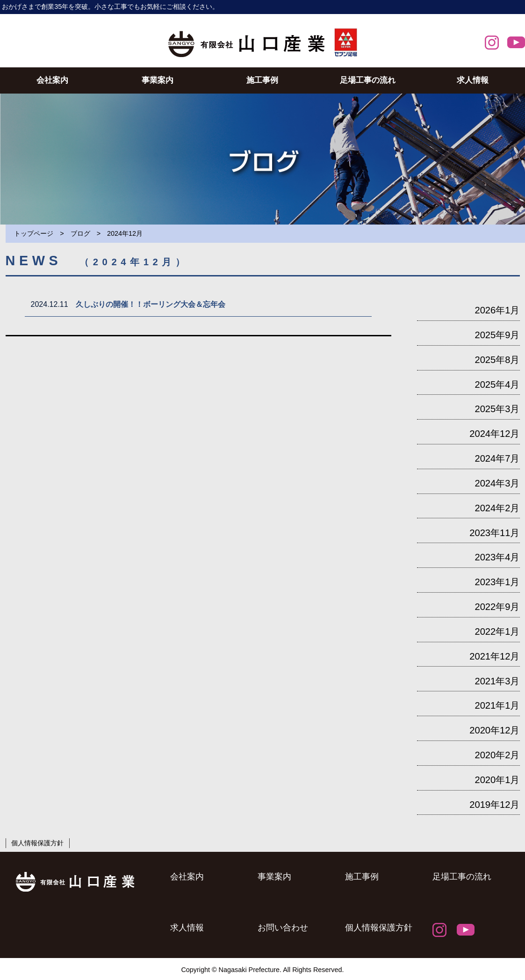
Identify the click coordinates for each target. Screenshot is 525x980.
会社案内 (52, 80)
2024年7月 (497, 458)
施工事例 (262, 80)
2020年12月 (494, 730)
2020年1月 (497, 780)
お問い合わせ (283, 928)
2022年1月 (497, 632)
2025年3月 (497, 409)
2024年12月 (494, 434)
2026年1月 (497, 310)
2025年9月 (497, 335)
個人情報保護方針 (37, 843)
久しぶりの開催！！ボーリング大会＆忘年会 (154, 304)
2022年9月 (497, 607)
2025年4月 (497, 385)
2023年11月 (494, 533)
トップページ (34, 233)
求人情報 (473, 80)
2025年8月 (497, 360)
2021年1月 (497, 705)
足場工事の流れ (368, 80)
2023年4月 (497, 557)
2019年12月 (494, 805)
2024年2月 (497, 508)
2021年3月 (497, 681)
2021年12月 (494, 656)
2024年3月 (497, 483)
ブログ (80, 233)
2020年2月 (497, 755)
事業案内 (158, 80)
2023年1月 (497, 582)
